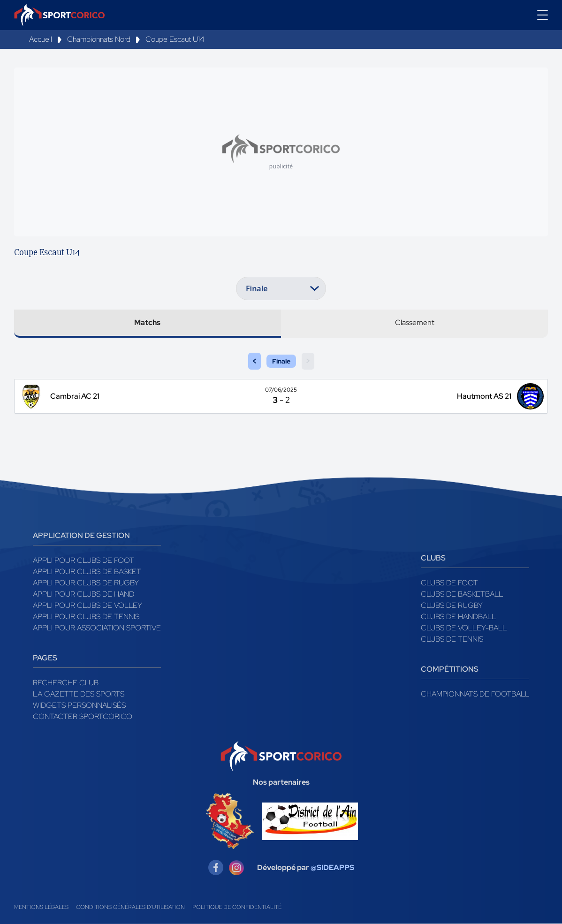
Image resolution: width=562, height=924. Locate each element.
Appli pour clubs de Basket (87, 572)
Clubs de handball (458, 617)
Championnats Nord (99, 39)
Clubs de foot (449, 583)
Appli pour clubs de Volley (87, 605)
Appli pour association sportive (97, 628)
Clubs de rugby (452, 605)
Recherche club (66, 683)
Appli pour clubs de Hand (84, 594)
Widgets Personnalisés (79, 705)
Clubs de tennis (452, 639)
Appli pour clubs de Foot (84, 560)
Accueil (41, 39)
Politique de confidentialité (237, 907)
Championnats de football (475, 694)
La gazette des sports (79, 694)
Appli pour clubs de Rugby (86, 583)
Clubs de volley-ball (464, 628)
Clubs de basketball (462, 594)
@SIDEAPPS (332, 867)
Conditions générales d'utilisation (130, 907)
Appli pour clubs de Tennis (86, 617)
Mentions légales (41, 907)
